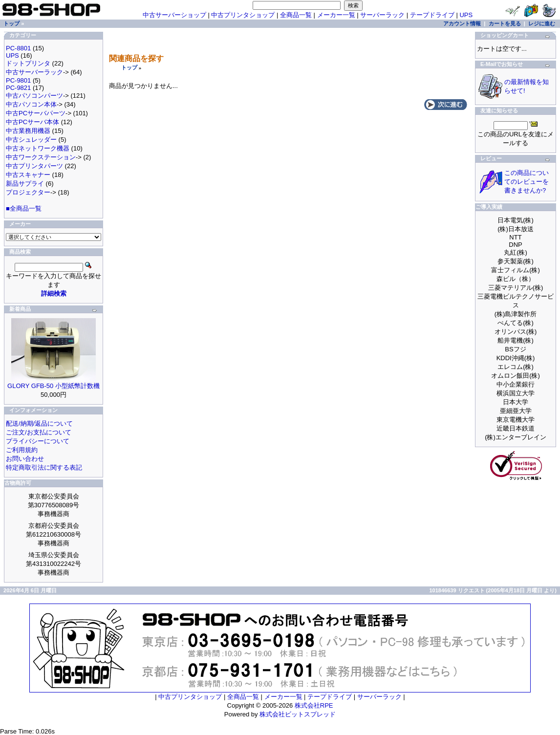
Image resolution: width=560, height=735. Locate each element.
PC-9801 (18, 80)
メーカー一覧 (336, 15)
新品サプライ (25, 184)
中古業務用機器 (28, 131)
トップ (129, 67)
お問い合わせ (25, 459)
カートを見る (505, 23)
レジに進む (542, 23)
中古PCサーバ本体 (32, 122)
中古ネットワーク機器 (38, 148)
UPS (466, 15)
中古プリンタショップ (243, 15)
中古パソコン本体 (31, 104)
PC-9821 (18, 88)
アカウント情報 (462, 23)
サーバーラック (382, 15)
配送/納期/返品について (39, 423)
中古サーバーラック (34, 72)
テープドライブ (432, 15)
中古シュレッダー (31, 140)
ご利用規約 (22, 450)
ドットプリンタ (28, 63)
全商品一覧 (296, 15)
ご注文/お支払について (39, 432)
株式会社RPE (314, 705)
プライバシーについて (38, 441)
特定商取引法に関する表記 (44, 467)
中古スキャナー (28, 175)
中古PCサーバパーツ (36, 113)
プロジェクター (28, 192)
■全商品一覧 (24, 208)
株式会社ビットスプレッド (298, 714)
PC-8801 (18, 48)
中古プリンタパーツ (34, 166)
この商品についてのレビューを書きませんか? (527, 182)
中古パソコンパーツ (34, 96)
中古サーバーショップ (174, 15)
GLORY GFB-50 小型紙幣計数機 (54, 386)
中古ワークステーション (41, 157)
